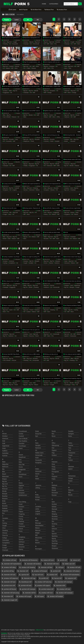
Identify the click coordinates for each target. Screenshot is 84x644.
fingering (22, 514)
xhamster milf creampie (64, 582)
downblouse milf (25, 582)
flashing (21, 521)
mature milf (75, 560)
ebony (21, 483)
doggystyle (6, 93)
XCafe (39, 211)
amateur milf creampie (65, 593)
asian (66, 261)
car (3, 521)
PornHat (38, 162)
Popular (7, 20)
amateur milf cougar (24, 596)
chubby (25, 166)
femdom (21, 507)
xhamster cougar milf (9, 600)
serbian (54, 507)
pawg (53, 467)
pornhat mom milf (8, 586)
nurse (54, 436)
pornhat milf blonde (9, 589)
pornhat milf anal (25, 586)
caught (15, 42)
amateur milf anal (10, 560)
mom (52, 44)
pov (56, 44)
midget (37, 533)
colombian (6, 540)
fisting (21, 519)
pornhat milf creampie (28, 589)
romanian (55, 493)
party (53, 464)
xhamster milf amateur (33, 564)
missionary (39, 538)
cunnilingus (68, 385)
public (29, 68)
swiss (70, 436)
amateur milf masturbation (70, 575)
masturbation (39, 525)
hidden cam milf (69, 564)
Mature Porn (49, 10)
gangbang (22, 537)
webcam (71, 490)
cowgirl (78, 287)
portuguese (55, 472)
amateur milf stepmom (10, 578)
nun (53, 434)
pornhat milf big (8, 571)
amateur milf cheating (27, 567)
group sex (38, 434)
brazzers (58, 261)
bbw (4, 115)
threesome (72, 453)
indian (37, 469)
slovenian (55, 519)
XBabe (59, 259)
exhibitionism (23, 495)
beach (4, 474)
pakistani (55, 462)
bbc (71, 139)
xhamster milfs (60, 586)
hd (10, 44)
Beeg (80, 40)
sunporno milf (71, 578)
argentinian (77, 285)
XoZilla (59, 186)
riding (54, 488)
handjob (57, 141)
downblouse (23, 474)
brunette (58, 42)
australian (5, 453)
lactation (38, 506)
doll (20, 472)
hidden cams (39, 453)
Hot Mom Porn (36, 10)
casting (5, 263)
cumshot (46, 141)
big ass (31, 42)
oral (53, 448)
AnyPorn (79, 113)
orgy (53, 453)
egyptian (21, 485)
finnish (21, 516)
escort (21, 488)
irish (37, 476)
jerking (37, 488)
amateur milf (52, 575)
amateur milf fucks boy (43, 582)
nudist (54, 431)
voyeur (70, 481)
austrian (5, 456)
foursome (22, 526)
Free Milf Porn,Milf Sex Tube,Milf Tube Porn (17, 4)
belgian (5, 479)
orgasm (54, 450)
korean (37, 500)
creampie (26, 44)
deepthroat (26, 141)
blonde (36, 91)
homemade (36, 44)
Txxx (39, 89)
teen (70, 68)
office (58, 117)
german (17, 66)
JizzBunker (17, 381)
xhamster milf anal (9, 582)
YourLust (59, 332)
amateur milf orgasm (43, 586)
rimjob (54, 490)
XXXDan (38, 186)
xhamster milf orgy (29, 578)
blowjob (37, 261)
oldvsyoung (55, 445)
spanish (67, 336)
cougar (5, 214)
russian (34, 68)
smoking (54, 524)
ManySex (18, 162)
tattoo (70, 443)
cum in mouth (7, 117)
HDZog (59, 162)
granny (46, 214)
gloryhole (22, 547)
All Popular (23, 10)
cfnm (4, 528)
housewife (15, 44)
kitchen (38, 497)
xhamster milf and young (10, 593)
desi (20, 460)
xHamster (18, 40)
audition (5, 451)
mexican (38, 530)
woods (70, 495)
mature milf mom (48, 560)
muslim (37, 543)
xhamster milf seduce (72, 571)
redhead (54, 485)
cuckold (11, 66)
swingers (71, 434)
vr (69, 483)
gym (37, 436)
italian (37, 479)
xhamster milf (23, 571)
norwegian (39, 549)
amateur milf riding (9, 567)
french (31, 310)
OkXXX (39, 308)
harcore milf (57, 578)
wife (58, 166)
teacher (71, 445)
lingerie (15, 190)
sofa (53, 526)
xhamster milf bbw (45, 567)
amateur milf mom (46, 593)
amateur (26, 42)
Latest (16, 20)
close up (31, 336)
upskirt (70, 469)
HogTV (39, 113)
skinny (79, 334)
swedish (71, 431)
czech (11, 310)
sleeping (54, 514)
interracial (50, 166)
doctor (51, 115)
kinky (37, 495)
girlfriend (22, 542)
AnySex (59, 65)
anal (4, 42)
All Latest (12, 10)
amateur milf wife (74, 567)
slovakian (55, 516)
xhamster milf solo (9, 575)
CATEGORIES (54, 4)
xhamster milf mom (52, 564)
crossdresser (23, 431)
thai (69, 450)
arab (4, 443)
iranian (37, 474)
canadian (5, 518)
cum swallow (23, 441)
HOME (44, 4)
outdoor (54, 455)
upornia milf (24, 575)
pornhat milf (56, 571)
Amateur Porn (62, 10)
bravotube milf (7, 596)
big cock (9, 42)
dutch (21, 477)
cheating (5, 44)
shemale (54, 509)
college (5, 538)
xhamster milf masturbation (11, 564)
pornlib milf (62, 560)
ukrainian (71, 466)
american (67, 91)
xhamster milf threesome (29, 560)
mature (8, 68)
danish (21, 455)
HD (38, 20)
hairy (17, 139)
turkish (70, 460)
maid (37, 521)
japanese (38, 485)
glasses (14, 117)
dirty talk (22, 465)
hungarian (67, 214)
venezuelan (73, 336)
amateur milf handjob (55, 596)
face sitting (22, 502)
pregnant (54, 476)
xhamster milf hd (29, 593)
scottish (54, 504)
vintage (50, 93)
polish (54, 469)
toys (70, 458)
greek (37, 431)
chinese (5, 533)
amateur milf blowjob (39, 571)
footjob (21, 524)
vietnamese (72, 476)
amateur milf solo (64, 589)
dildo (9, 239)
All (28, 20)
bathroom (5, 467)
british (66, 141)
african (4, 434)
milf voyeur (39, 596)
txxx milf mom (38, 575)
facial (21, 504)
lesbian (29, 312)
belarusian (6, 476)
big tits (15, 91)
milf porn (60, 567)
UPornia (18, 138)
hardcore (67, 117)
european (52, 66)
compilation (12, 263)
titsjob (70, 455)
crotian (21, 434)
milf (48, 44)
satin (53, 502)
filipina (21, 512)
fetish (32, 141)
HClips (80, 138)
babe (10, 91)
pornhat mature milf (46, 589)
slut (53, 521)
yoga (70, 502)
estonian (21, 490)
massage (38, 523)
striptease (55, 548)
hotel (37, 458)
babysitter (5, 464)
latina (37, 509)
